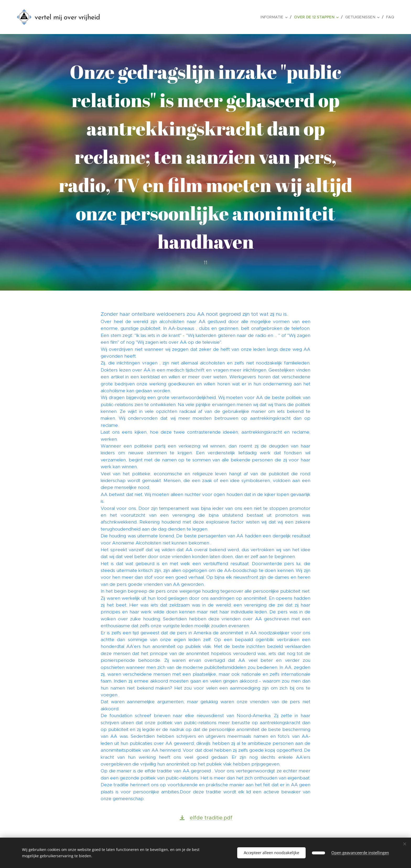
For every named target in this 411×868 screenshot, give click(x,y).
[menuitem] (279, 17)
